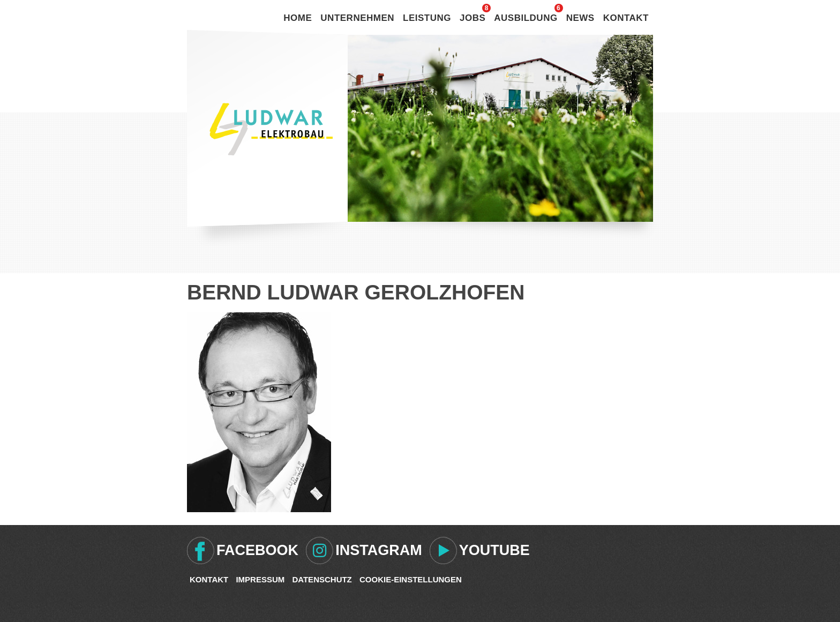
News (580, 18)
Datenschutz (322, 579)
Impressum (260, 579)
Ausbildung (526, 18)
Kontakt (626, 18)
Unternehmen (357, 18)
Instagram (379, 550)
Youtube (494, 550)
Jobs (472, 18)
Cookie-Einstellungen (411, 579)
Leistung (427, 18)
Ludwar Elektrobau (271, 129)
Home (298, 18)
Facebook (257, 550)
